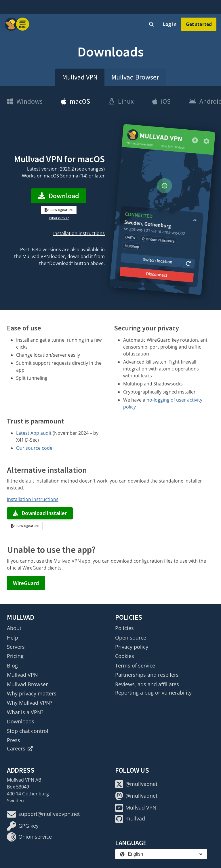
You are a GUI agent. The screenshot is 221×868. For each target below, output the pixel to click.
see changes (90, 169)
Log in (170, 24)
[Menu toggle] (23, 24)
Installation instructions (79, 233)
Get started (199, 24)
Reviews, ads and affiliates (147, 684)
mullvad (130, 819)
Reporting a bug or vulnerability (153, 693)
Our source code (34, 448)
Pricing (15, 656)
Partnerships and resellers (147, 675)
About (14, 628)
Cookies (125, 656)
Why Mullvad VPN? (30, 703)
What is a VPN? (25, 712)
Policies (124, 628)
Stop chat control (28, 731)
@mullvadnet (136, 784)
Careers (20, 748)
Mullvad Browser (135, 77)
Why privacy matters (32, 693)
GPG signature (59, 210)
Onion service (29, 837)
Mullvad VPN (80, 77)
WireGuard (26, 583)
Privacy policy (132, 647)
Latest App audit (34, 433)
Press (14, 740)
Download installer (40, 513)
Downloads (21, 721)
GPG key (23, 826)
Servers (16, 647)
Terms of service (135, 665)
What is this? (59, 218)
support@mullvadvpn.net (43, 814)
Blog (12, 665)
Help (13, 638)
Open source (131, 638)
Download (59, 196)
